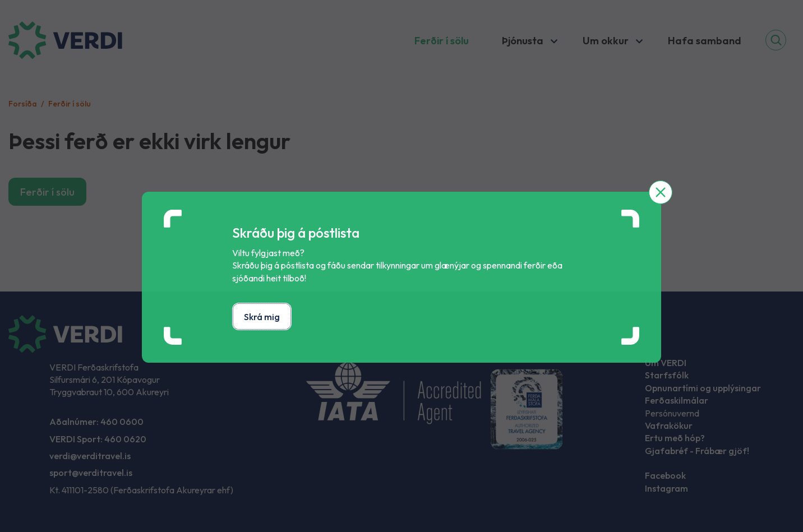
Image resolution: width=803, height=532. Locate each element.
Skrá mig (262, 317)
